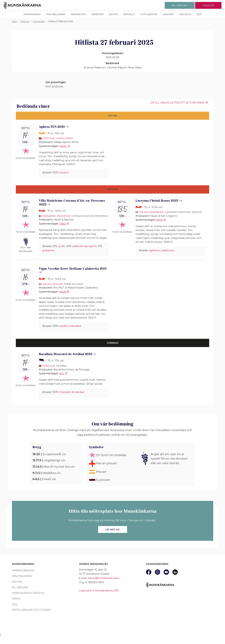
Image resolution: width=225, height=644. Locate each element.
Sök (199, 14)
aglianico (155, 250)
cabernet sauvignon (84, 246)
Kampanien (156, 212)
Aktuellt (129, 14)
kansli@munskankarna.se (104, 578)
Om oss (113, 14)
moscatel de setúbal (72, 392)
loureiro (64, 172)
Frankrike (49, 216)
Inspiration (78, 14)
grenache (48, 250)
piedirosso (168, 250)
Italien (144, 212)
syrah (62, 246)
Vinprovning (32, 14)
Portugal (49, 138)
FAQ (15, 604)
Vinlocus (185, 14)
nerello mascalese (70, 326)
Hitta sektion (149, 14)
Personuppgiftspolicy (28, 593)
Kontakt (168, 14)
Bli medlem (20, 587)
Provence (64, 216)
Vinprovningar (23, 571)
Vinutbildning (56, 14)
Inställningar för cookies (31, 610)
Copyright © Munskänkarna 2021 (99, 591)
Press (16, 599)
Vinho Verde (65, 138)
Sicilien (58, 284)
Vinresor (97, 14)
